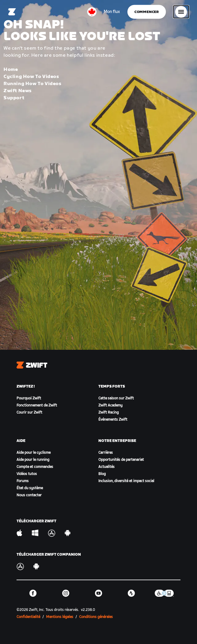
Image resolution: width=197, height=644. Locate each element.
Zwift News (18, 91)
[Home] (12, 12)
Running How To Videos (32, 84)
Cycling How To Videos (31, 77)
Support (14, 98)
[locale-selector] (92, 12)
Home (11, 70)
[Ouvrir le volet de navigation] (181, 12)
